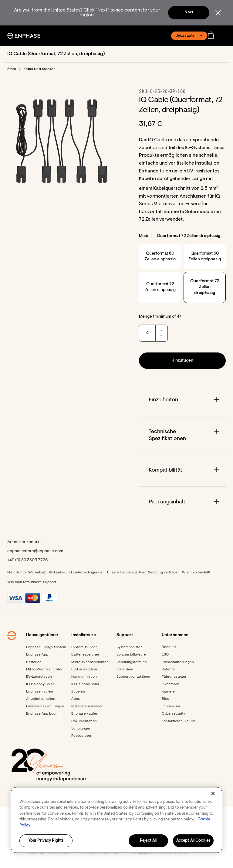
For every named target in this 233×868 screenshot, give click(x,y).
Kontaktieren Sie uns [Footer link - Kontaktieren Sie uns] (179, 721)
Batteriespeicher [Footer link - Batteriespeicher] (85, 655)
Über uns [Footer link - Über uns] (169, 647)
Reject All (148, 841)
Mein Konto (17, 573)
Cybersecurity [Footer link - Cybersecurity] (173, 714)
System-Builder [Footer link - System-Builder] (84, 647)
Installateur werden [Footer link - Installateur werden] (87, 706)
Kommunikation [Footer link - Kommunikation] (84, 677)
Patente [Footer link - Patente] (168, 669)
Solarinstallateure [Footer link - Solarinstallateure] (131, 655)
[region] (116, 820)
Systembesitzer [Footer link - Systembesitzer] (129, 647)
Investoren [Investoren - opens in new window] (171, 684)
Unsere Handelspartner (126, 573)
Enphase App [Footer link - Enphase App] (37, 655)
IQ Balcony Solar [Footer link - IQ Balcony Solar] (40, 684)
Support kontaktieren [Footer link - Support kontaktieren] (134, 677)
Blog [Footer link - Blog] (165, 699)
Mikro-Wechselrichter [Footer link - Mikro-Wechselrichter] (44, 669)
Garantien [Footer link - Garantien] (125, 669)
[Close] (213, 793)
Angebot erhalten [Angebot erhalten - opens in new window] (41, 699)
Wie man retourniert (24, 582)
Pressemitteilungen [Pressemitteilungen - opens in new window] (178, 662)
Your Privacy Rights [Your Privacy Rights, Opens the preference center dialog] (46, 841)
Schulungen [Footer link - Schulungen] (81, 729)
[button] (224, 36)
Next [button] (189, 12)
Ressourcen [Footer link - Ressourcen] (81, 736)
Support (50, 582)
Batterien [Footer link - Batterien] (34, 662)
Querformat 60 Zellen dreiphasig (205, 257)
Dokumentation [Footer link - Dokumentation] (84, 721)
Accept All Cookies (193, 841)
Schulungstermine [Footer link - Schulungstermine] (132, 662)
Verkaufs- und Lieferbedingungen (77, 573)
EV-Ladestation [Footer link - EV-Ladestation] (39, 677)
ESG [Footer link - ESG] (165, 655)
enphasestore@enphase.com (35, 551)
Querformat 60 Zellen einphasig (160, 257)
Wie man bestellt (196, 573)
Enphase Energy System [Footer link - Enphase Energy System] (46, 647)
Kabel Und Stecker (39, 69)
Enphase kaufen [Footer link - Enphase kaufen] (40, 692)
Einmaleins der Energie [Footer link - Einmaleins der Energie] (45, 706)
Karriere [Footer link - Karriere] (168, 692)
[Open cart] (213, 36)
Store (12, 69)
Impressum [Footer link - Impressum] (171, 706)
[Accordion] (182, 400)
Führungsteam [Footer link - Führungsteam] (174, 677)
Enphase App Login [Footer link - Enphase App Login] (42, 714)
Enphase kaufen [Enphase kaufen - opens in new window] (85, 714)
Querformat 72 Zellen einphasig (160, 287)
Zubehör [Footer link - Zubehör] (78, 692)
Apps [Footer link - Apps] (76, 699)
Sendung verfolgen (164, 573)
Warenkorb (37, 573)
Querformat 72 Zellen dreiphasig (205, 287)
